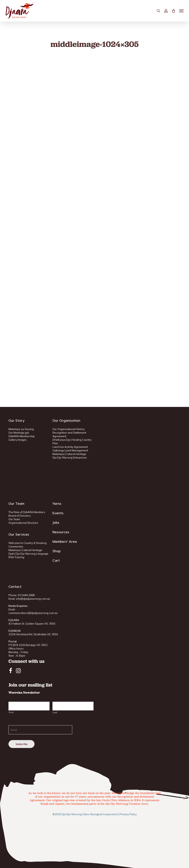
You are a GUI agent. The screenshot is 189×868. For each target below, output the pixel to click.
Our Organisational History (69, 429)
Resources (61, 532)
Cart (56, 560)
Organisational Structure (23, 523)
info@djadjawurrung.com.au (33, 599)
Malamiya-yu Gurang (21, 429)
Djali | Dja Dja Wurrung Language (28, 554)
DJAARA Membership (22, 436)
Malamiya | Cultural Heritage (69, 454)
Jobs (56, 522)
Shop (57, 551)
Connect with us (26, 661)
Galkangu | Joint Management (70, 450)
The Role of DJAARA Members (27, 512)
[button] (181, 11)
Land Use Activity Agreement (70, 447)
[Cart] (173, 11)
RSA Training (16, 557)
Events (58, 513)
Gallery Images (18, 440)
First (11, 712)
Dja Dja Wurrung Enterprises (70, 458)
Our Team (14, 519)
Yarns (57, 503)
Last (55, 712)
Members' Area (65, 541)
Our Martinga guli (19, 433)
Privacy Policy (128, 814)
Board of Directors (20, 516)
